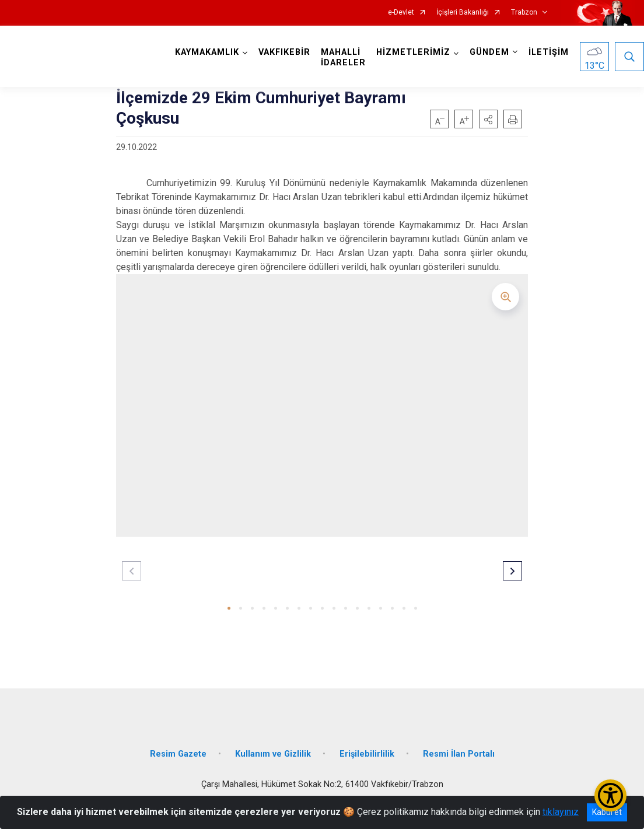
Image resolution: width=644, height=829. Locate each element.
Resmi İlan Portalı (459, 754)
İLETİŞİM (549, 52)
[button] (488, 119)
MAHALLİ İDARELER (343, 57)
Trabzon (524, 13)
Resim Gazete (178, 754)
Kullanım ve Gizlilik (273, 754)
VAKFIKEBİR (284, 52)
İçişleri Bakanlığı (463, 13)
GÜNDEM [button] (489, 52)
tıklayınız (561, 812)
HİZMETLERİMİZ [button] (413, 52)
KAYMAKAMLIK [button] (207, 52)
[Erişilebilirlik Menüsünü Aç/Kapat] (610, 795)
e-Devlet (401, 13)
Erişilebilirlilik (367, 754)
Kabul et (607, 812)
